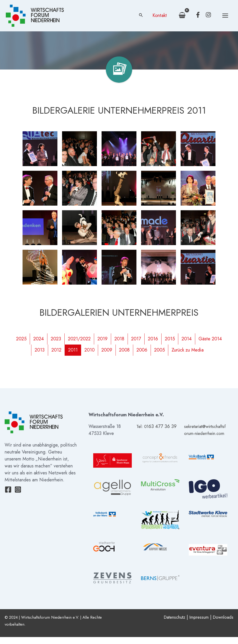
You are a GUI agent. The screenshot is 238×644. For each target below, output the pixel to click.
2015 (170, 339)
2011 (73, 350)
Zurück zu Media (188, 350)
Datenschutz (171, 624)
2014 (187, 339)
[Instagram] (208, 15)
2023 (56, 339)
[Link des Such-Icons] (141, 16)
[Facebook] (198, 15)
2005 (159, 350)
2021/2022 (79, 339)
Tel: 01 (143, 426)
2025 (21, 339)
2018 (119, 339)
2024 (39, 339)
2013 (40, 350)
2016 (153, 339)
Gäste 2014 (210, 339)
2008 (124, 350)
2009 (107, 350)
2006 (142, 350)
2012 (56, 350)
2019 (102, 339)
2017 (136, 339)
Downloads (223, 624)
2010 (89, 350)
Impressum (197, 624)
